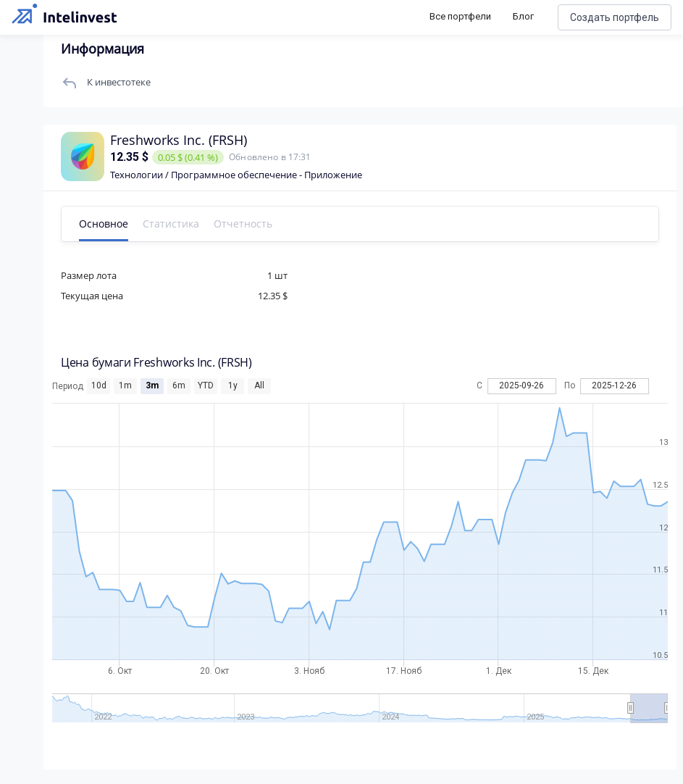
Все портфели (460, 16)
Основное (104, 224)
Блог (523, 16)
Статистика (171, 224)
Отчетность (243, 224)
